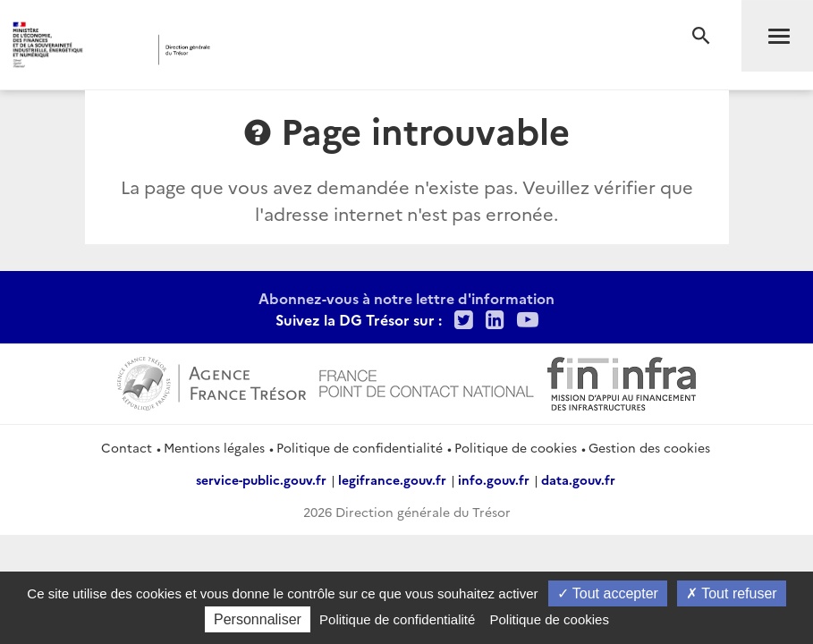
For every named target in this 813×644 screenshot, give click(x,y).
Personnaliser (258, 619)
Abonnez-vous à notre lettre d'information (406, 298)
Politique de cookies (516, 447)
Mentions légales (214, 447)
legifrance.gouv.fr (392, 479)
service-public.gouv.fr (261, 479)
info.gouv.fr (494, 479)
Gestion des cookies (649, 447)
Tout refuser (732, 593)
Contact (127, 447)
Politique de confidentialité (360, 447)
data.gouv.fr (578, 479)
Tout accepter (608, 593)
